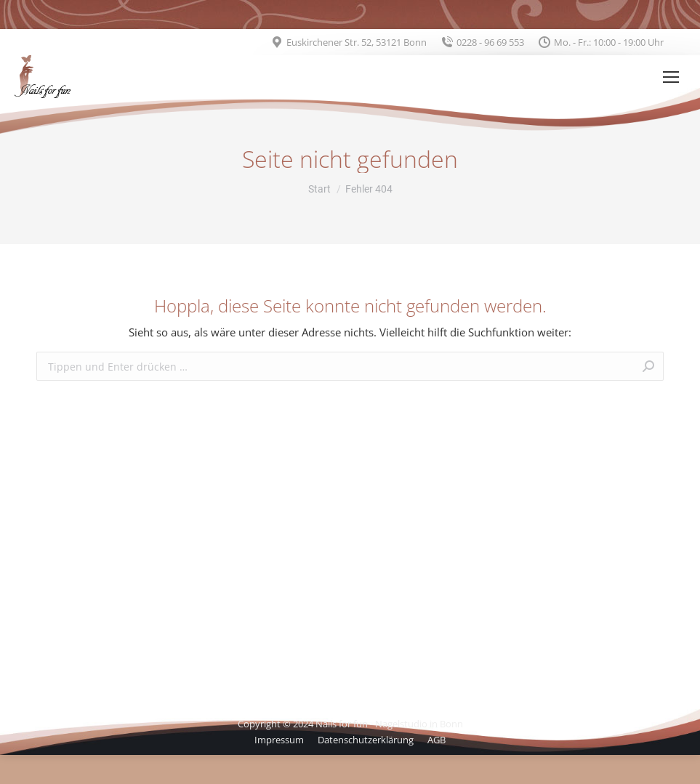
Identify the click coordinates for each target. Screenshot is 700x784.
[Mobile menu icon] (671, 77)
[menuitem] (279, 740)
